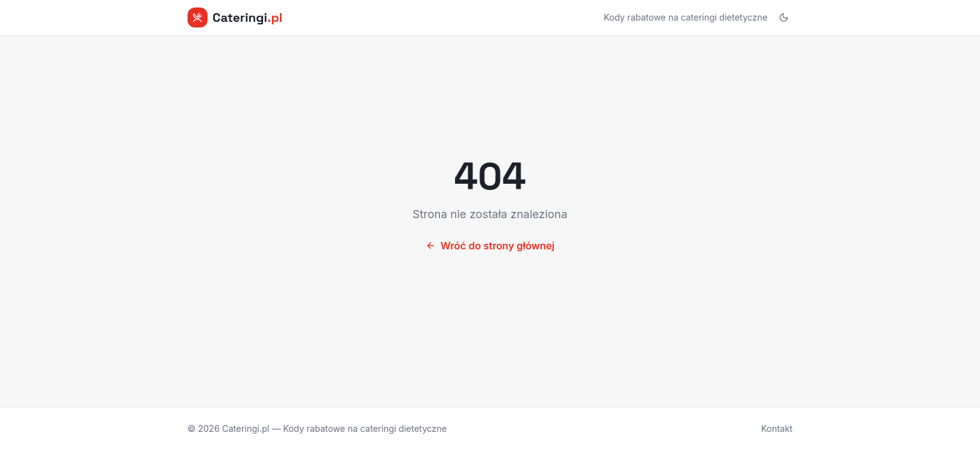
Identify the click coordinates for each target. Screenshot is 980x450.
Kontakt (777, 428)
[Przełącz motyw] (784, 17)
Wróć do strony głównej (490, 246)
